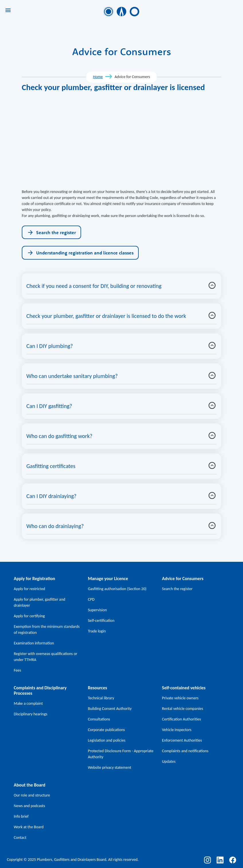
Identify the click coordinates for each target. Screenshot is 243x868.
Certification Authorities (181, 719)
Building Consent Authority (110, 709)
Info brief (21, 816)
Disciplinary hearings (31, 714)
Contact (20, 838)
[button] (212, 285)
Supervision (97, 610)
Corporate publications (106, 730)
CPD (91, 599)
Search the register (51, 232)
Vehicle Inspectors (177, 730)
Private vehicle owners (180, 698)
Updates (169, 762)
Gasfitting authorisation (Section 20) (117, 589)
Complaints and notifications (185, 751)
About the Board (30, 785)
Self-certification (101, 621)
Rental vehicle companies (183, 709)
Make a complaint (28, 703)
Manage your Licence (108, 579)
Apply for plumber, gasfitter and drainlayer (40, 602)
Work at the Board (29, 827)
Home (98, 77)
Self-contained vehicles (184, 688)
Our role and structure (32, 795)
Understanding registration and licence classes (80, 253)
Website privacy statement (110, 768)
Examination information (34, 643)
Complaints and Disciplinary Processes (40, 690)
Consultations (99, 719)
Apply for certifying (29, 616)
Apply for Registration (34, 579)
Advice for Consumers (183, 579)
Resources (98, 688)
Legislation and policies (107, 740)
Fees (17, 670)
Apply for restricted (29, 589)
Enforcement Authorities (182, 740)
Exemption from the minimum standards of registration (47, 630)
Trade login (97, 631)
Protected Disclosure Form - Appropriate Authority (121, 754)
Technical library (101, 698)
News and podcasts (29, 806)
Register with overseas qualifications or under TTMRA (45, 657)
